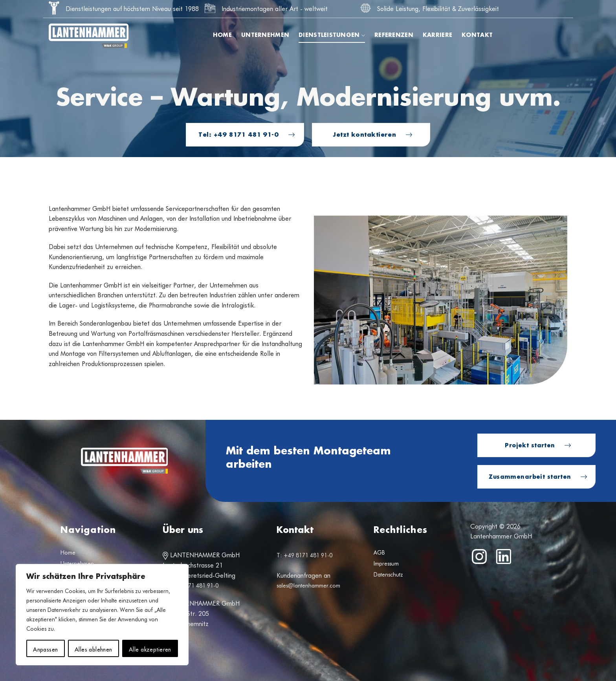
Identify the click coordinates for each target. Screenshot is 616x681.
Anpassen (45, 648)
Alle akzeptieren (150, 648)
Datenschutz (388, 575)
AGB (379, 553)
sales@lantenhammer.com (308, 586)
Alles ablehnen (93, 648)
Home (222, 35)
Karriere (437, 35)
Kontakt (477, 35)
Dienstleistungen (332, 36)
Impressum (386, 564)
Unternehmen (265, 35)
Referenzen (394, 35)
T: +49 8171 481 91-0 (191, 586)
